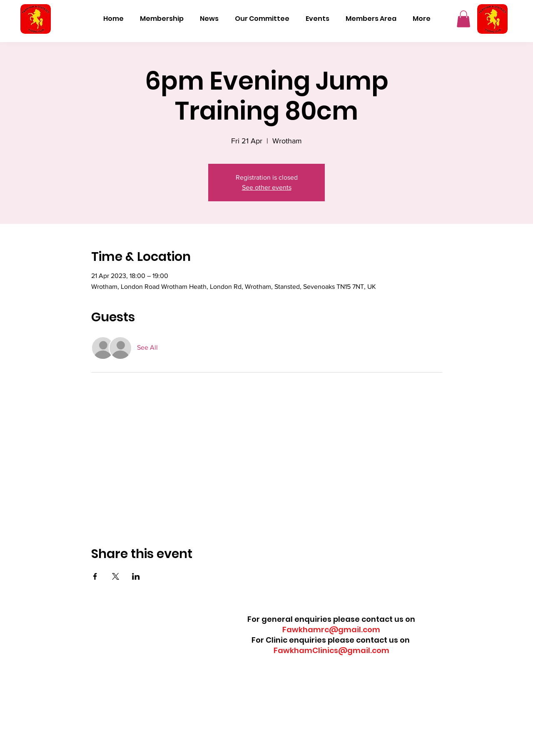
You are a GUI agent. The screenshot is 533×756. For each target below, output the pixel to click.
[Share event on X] (116, 576)
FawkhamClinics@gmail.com (331, 650)
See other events (267, 187)
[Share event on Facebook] (95, 576)
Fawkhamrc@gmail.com (331, 630)
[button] (463, 19)
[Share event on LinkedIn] (136, 576)
